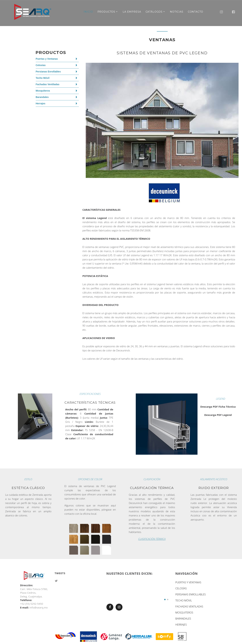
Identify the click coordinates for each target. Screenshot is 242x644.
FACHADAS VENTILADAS (189, 606)
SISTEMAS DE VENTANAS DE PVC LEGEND (162, 53)
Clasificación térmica (152, 488)
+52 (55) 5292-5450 (32, 604)
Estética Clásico (28, 488)
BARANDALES (183, 618)
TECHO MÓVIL (184, 600)
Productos (106, 12)
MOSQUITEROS (184, 612)
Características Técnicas (90, 403)
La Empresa (132, 12)
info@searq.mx (39, 607)
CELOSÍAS (181, 588)
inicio (88, 12)
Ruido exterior (214, 488)
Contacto (196, 12)
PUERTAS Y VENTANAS (188, 582)
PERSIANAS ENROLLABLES (190, 594)
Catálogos (154, 12)
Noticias (177, 12)
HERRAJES (181, 625)
